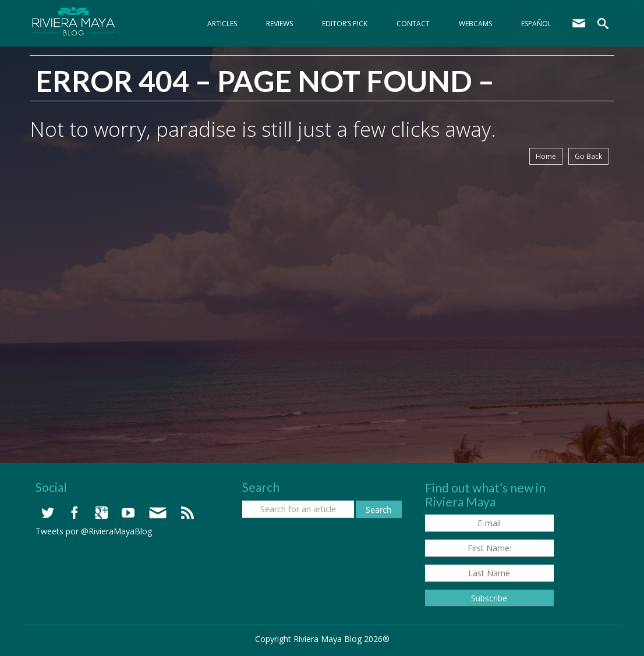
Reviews (279, 24)
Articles (222, 24)
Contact (413, 24)
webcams (475, 24)
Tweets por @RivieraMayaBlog (94, 531)
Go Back (588, 156)
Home (546, 156)
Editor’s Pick (345, 24)
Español (536, 24)
